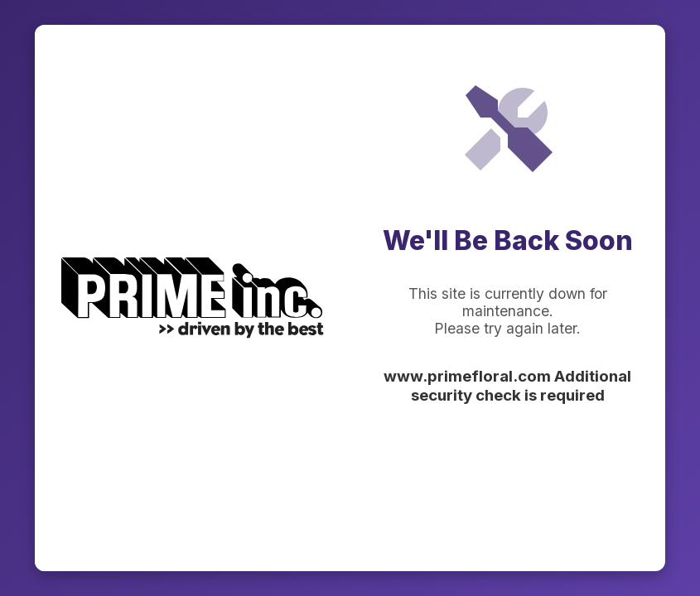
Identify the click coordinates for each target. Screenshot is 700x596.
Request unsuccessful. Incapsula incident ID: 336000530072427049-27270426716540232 (350, 298)
